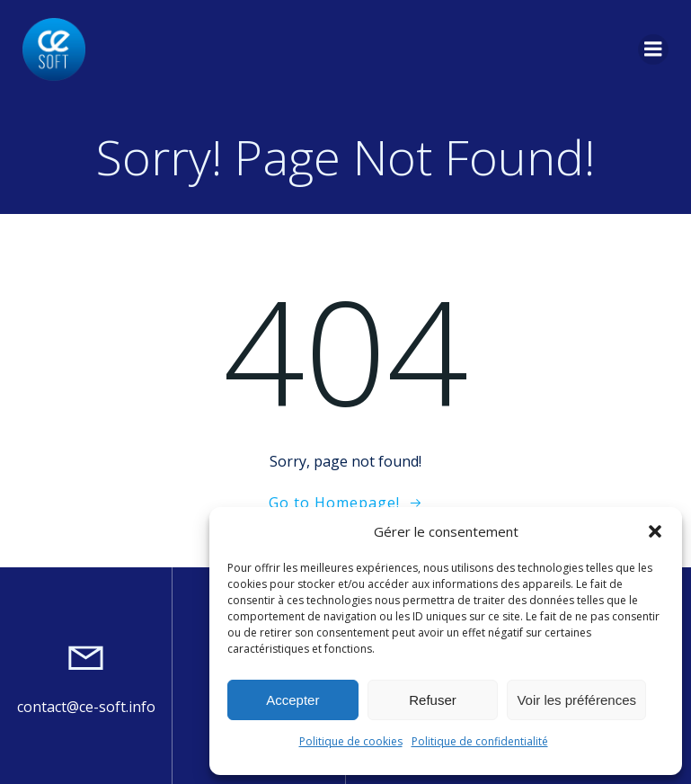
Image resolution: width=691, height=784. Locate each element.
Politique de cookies (351, 741)
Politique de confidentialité (480, 741)
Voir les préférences (576, 700)
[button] (655, 531)
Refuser (433, 700)
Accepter (292, 700)
